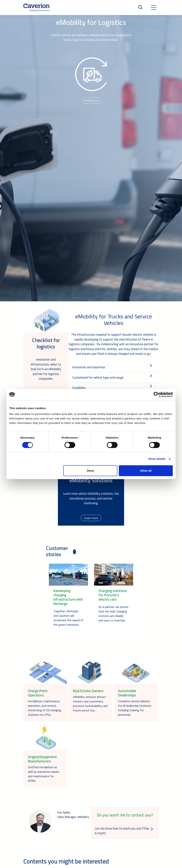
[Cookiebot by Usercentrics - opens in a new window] (156, 395)
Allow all (146, 471)
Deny (91, 471)
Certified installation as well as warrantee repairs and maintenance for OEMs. (44, 774)
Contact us (91, 100)
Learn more (91, 518)
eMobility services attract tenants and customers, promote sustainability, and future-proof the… (90, 704)
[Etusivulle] (36, 8)
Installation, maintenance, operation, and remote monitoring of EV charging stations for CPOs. (44, 708)
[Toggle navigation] (154, 8)
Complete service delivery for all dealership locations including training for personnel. (135, 708)
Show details (157, 459)
